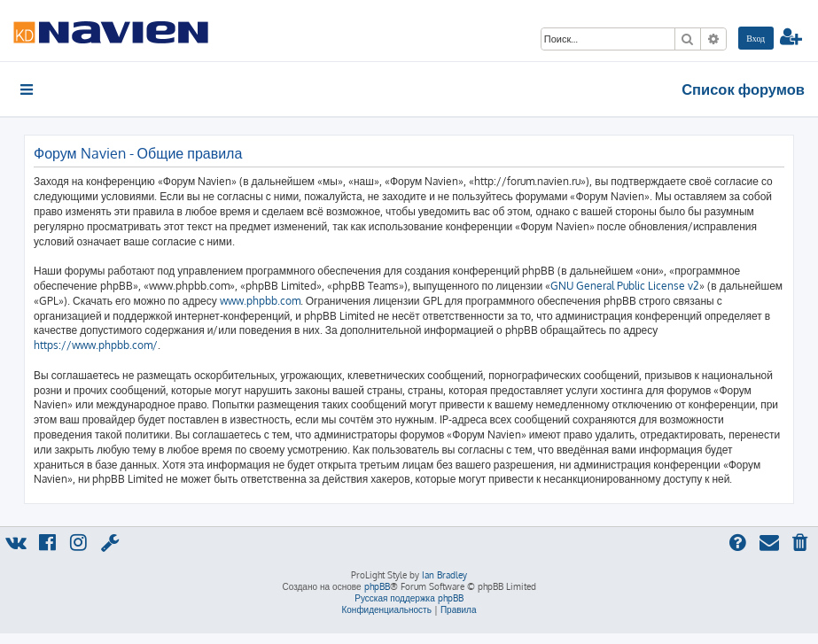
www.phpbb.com (260, 301)
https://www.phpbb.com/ (96, 345)
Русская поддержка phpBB (409, 598)
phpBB (377, 586)
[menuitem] (756, 38)
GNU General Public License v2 (625, 286)
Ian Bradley (444, 575)
